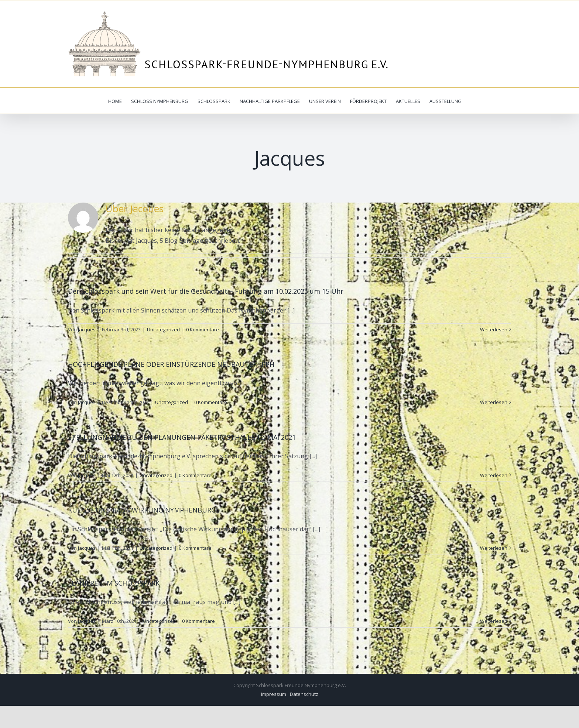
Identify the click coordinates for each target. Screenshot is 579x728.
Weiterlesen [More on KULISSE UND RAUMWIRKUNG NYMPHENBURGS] (494, 548)
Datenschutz (304, 694)
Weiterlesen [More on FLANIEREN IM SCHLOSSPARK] (494, 621)
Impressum (274, 694)
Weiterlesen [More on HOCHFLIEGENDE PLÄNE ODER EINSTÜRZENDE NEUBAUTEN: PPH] (494, 402)
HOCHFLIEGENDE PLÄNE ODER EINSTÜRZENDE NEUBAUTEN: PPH (171, 364)
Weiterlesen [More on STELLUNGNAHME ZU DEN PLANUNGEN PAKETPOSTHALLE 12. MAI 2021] (494, 475)
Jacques (87, 330)
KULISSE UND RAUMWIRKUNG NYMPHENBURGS (144, 510)
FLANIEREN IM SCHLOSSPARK (114, 583)
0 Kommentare (203, 330)
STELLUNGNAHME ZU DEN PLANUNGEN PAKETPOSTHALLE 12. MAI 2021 (182, 437)
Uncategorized (163, 330)
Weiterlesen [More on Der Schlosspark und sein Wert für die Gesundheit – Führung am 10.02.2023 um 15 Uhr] (494, 330)
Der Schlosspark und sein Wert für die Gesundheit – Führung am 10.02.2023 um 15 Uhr (206, 291)
